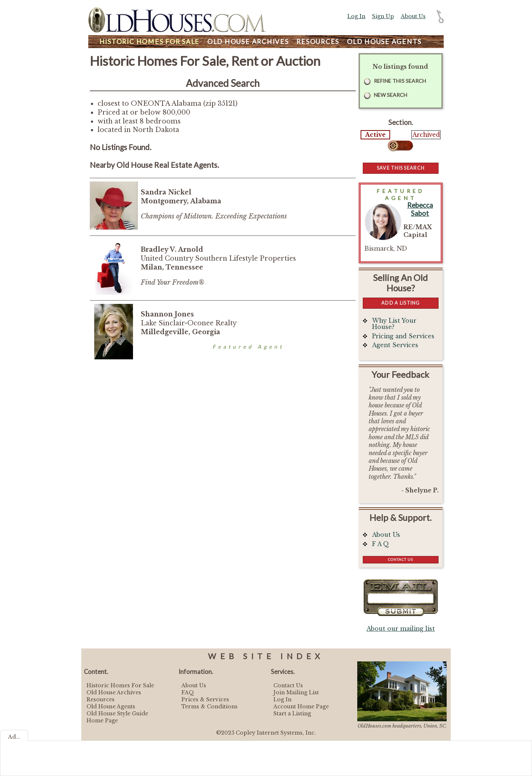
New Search (391, 95)
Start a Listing (292, 714)
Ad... (14, 737)
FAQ (188, 692)
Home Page (102, 721)
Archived (426, 135)
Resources (318, 42)
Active (375, 135)
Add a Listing (400, 303)
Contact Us (400, 559)
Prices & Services (205, 699)
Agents (384, 42)
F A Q (381, 544)
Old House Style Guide (117, 714)
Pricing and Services (403, 336)
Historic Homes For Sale (120, 685)
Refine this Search (400, 81)
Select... (401, 146)
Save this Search (401, 168)
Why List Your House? (394, 324)
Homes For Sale (149, 42)
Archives (248, 42)
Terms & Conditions (209, 706)
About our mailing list (401, 629)
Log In (356, 16)
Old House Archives (114, 692)
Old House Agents (111, 706)
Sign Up (383, 16)
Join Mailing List (296, 692)
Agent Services (395, 345)
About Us (413, 16)
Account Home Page (301, 706)
